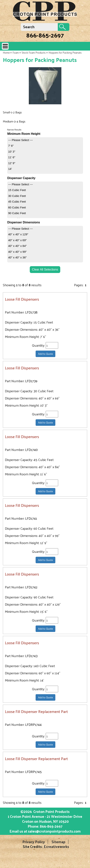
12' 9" (12, 163)
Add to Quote (45, 354)
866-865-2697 (45, 35)
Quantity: (39, 345)
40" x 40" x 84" (17, 246)
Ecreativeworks (56, 847)
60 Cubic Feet (17, 207)
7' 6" (11, 146)
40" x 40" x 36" (17, 257)
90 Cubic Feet (17, 213)
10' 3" (12, 152)
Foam (16, 53)
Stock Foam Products (34, 53)
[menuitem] (45, 140)
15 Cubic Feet (17, 190)
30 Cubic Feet (17, 196)
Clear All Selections (45, 269)
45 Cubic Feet (17, 202)
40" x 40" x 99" (17, 252)
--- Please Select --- (20, 140)
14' (10, 169)
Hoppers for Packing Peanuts (65, 53)
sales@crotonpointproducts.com (54, 831)
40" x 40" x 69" (17, 240)
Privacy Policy (34, 842)
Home (6, 53)
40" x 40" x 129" (18, 234)
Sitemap (58, 842)
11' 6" (12, 157)
